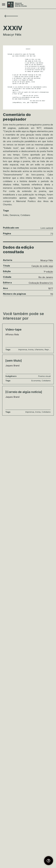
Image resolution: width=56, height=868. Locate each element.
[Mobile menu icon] (4, 5)
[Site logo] (17, 5)
